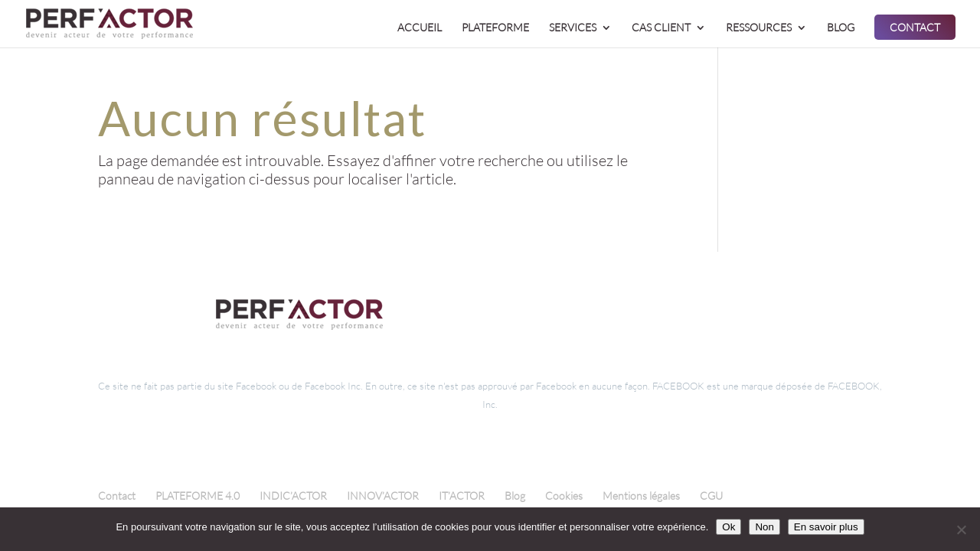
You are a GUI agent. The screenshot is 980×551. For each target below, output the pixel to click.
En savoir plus (826, 527)
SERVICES (573, 28)
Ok (728, 527)
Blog (515, 496)
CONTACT (915, 28)
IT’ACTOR (462, 496)
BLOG (841, 28)
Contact (117, 496)
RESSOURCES (759, 28)
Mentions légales (641, 496)
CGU (711, 496)
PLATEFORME (495, 28)
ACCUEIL (420, 28)
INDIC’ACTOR (293, 496)
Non (764, 527)
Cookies (564, 496)
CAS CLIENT (661, 28)
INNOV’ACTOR (383, 496)
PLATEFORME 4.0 (198, 496)
